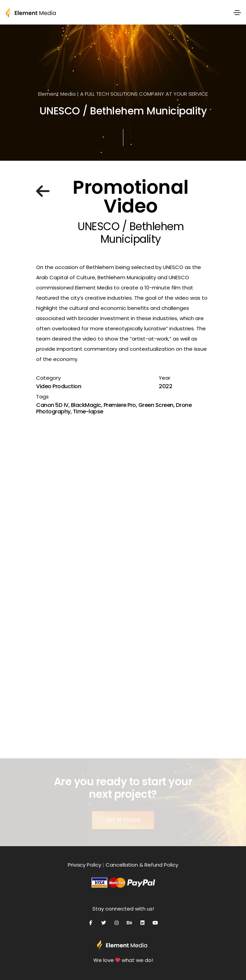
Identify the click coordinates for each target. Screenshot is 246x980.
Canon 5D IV (52, 405)
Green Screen (156, 405)
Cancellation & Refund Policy (142, 865)
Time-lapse (88, 412)
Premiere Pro (120, 405)
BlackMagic (86, 405)
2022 (165, 386)
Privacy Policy (84, 865)
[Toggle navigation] (237, 13)
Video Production (59, 386)
